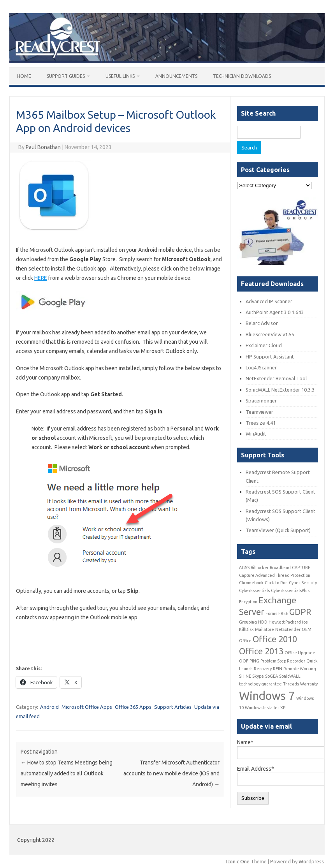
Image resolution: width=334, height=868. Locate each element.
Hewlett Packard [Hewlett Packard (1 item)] (285, 622)
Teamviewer (259, 412)
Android (49, 707)
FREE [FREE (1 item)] (283, 613)
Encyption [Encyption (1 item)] (248, 602)
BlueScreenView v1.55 (270, 334)
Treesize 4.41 (261, 423)
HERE (41, 278)
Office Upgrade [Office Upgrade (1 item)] (300, 653)
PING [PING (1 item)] (254, 661)
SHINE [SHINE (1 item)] (245, 676)
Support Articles (173, 707)
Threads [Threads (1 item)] (291, 684)
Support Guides (66, 76)
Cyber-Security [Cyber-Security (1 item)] (303, 583)
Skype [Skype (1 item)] (258, 676)
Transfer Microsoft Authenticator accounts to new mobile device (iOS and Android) (171, 773)
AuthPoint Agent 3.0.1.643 (275, 312)
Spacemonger (261, 401)
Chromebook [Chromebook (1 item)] (251, 583)
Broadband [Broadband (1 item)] (280, 568)
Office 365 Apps (133, 707)
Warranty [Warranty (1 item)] (309, 684)
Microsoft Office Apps (87, 707)
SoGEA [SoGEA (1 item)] (272, 676)
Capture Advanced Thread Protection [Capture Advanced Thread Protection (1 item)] (275, 575)
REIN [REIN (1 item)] (278, 669)
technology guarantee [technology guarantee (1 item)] (260, 684)
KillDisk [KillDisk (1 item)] (246, 629)
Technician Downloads (242, 76)
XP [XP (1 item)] (283, 708)
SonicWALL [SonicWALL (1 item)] (290, 676)
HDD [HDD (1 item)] (263, 622)
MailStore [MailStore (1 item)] (265, 629)
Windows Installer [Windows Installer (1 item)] (262, 708)
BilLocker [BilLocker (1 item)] (260, 568)
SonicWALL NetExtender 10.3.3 (280, 390)
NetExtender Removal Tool (276, 378)
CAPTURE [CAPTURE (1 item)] (301, 568)
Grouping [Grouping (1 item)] (248, 622)
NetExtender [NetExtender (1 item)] (288, 629)
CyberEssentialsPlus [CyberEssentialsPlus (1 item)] (290, 590)
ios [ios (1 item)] (305, 622)
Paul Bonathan (43, 147)
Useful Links (120, 76)
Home (24, 76)
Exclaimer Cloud (264, 345)
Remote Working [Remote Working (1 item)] (300, 669)
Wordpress (311, 861)
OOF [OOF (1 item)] (244, 661)
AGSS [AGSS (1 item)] (244, 568)
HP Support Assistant (270, 357)
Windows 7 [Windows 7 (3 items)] (267, 696)
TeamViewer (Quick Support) (278, 530)
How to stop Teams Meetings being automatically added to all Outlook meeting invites (67, 773)
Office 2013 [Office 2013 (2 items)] (261, 651)
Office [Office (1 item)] (245, 641)
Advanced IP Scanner (269, 301)
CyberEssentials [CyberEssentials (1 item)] (254, 590)
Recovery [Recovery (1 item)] (263, 669)
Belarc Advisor (262, 323)
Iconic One (238, 861)
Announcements (176, 76)
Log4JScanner (261, 367)
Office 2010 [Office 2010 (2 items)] (275, 639)
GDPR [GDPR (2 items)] (300, 612)
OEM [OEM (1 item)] (307, 629)
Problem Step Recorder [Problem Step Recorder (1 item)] (283, 661)
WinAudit (256, 434)
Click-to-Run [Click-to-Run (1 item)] (276, 583)
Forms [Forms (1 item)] (271, 613)
